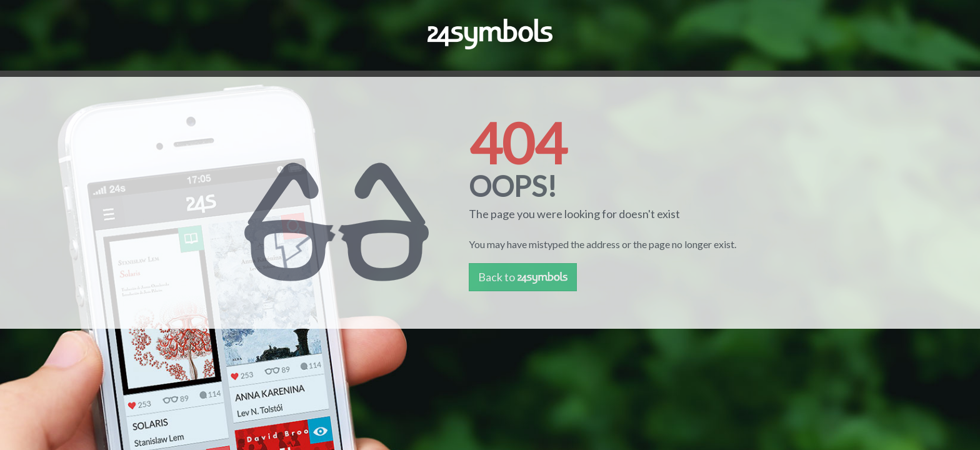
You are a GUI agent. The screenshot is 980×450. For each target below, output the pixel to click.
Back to (523, 277)
